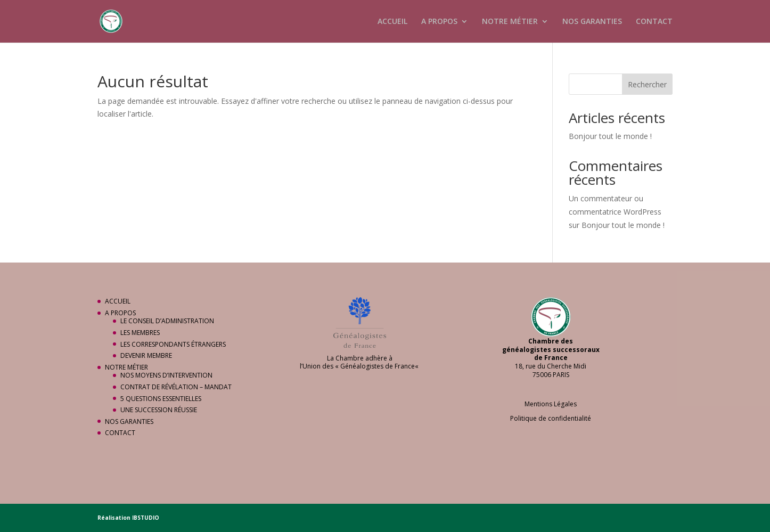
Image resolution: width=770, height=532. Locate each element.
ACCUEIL (392, 22)
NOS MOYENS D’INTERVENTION (166, 375)
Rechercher (647, 84)
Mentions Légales (551, 404)
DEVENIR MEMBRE (146, 355)
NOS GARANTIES (592, 22)
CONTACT (654, 22)
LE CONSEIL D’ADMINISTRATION (167, 321)
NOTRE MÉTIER (510, 22)
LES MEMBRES (140, 333)
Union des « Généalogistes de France (359, 366)
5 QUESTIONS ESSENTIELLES (161, 399)
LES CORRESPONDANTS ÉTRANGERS (173, 344)
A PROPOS (439, 22)
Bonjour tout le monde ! (610, 136)
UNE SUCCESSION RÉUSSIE (159, 410)
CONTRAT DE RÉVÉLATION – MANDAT (176, 387)
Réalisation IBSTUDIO (128, 518)
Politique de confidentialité (551, 418)
